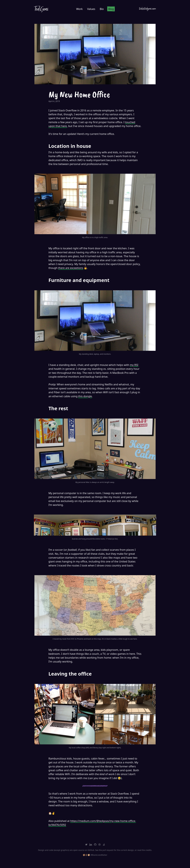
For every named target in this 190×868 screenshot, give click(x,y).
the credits (147, 850)
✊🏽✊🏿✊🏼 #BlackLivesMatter (95, 855)
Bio (102, 9)
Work (79, 9)
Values (91, 9)
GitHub (91, 850)
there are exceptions (71, 268)
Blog (111, 9)
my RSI (134, 365)
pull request (108, 850)
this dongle (85, 396)
